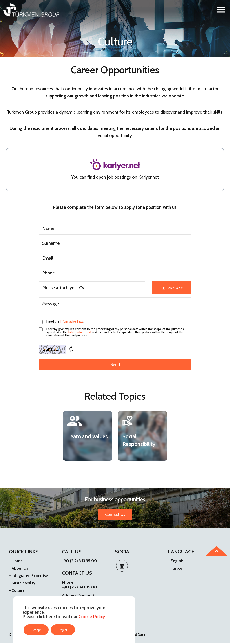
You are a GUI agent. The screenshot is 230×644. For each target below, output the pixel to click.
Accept (36, 630)
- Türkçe (175, 568)
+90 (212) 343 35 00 (80, 561)
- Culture (17, 590)
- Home (16, 561)
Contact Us (115, 514)
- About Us (19, 568)
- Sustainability (22, 583)
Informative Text (71, 321)
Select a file (175, 288)
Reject (63, 630)
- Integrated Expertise (29, 576)
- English (176, 561)
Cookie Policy (92, 617)
